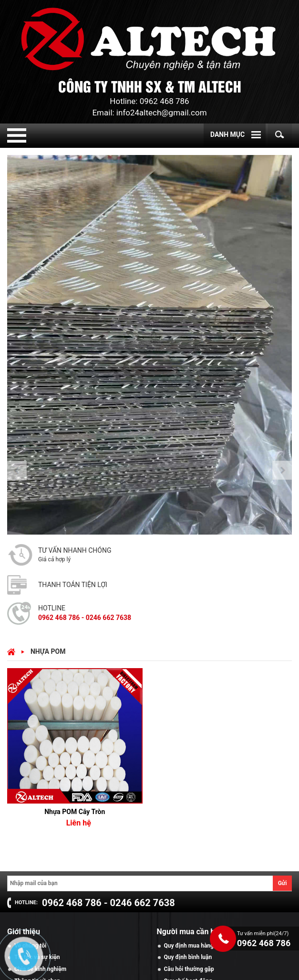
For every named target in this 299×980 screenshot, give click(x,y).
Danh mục (227, 134)
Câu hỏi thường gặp (189, 969)
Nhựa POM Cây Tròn (75, 812)
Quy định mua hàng (189, 946)
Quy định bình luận (188, 957)
